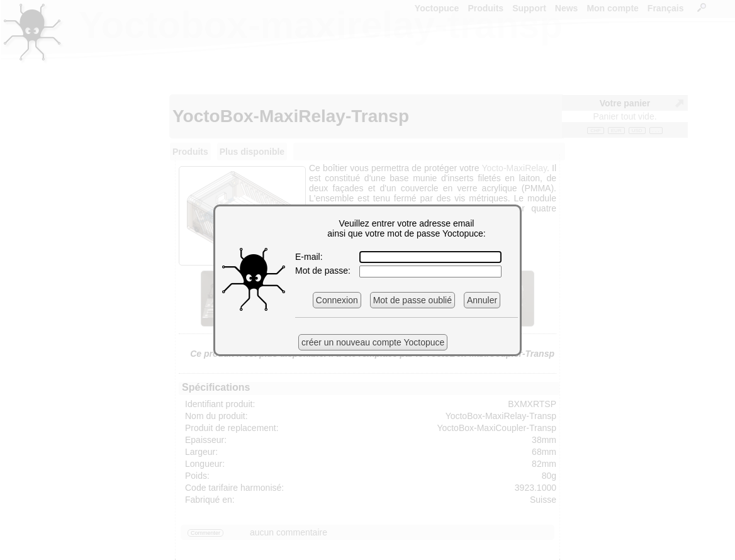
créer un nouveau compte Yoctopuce (373, 342)
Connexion (337, 300)
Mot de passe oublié (412, 300)
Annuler (482, 300)
